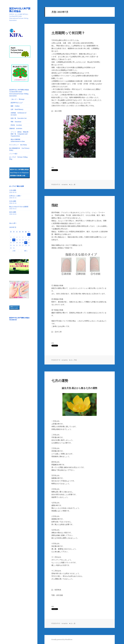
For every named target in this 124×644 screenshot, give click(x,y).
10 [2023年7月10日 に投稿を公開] (14, 240)
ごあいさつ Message (18, 99)
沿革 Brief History (17, 109)
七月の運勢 (60, 381)
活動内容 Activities (16, 128)
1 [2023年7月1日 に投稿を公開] (29, 234)
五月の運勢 (13, 201)
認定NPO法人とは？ (17, 103)
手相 (75, 360)
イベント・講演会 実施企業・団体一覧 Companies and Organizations (20, 134)
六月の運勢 (13, 190)
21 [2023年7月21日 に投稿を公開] (26, 243)
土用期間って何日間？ (68, 33)
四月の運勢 (13, 212)
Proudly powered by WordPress (62, 639)
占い (72, 184)
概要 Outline (15, 106)
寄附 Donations (16, 122)
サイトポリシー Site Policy (18, 145)
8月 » (26, 251)
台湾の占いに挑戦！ (15, 196)
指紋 (55, 205)
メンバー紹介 (13, 154)
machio (65, 184)
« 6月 (14, 251)
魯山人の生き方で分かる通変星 (19, 207)
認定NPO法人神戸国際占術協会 (20, 10)
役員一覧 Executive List (19, 118)
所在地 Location (16, 125)
